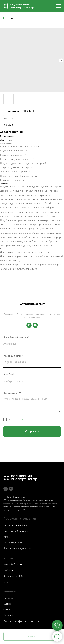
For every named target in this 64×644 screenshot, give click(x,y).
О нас (7, 609)
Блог (6, 582)
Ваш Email (9, 374)
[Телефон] (6, 489)
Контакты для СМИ (14, 576)
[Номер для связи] (29, 325)
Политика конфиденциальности (21, 621)
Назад (10, 18)
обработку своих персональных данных (35, 420)
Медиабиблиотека (14, 564)
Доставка (9, 598)
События (8, 570)
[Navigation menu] (58, 6)
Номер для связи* (13, 356)
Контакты (9, 615)
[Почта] (35, 325)
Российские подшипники (17, 548)
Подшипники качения (15, 525)
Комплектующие (13, 542)
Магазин (8, 604)
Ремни (7, 537)
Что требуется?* (12, 393)
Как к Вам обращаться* (16, 337)
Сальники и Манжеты (16, 531)
